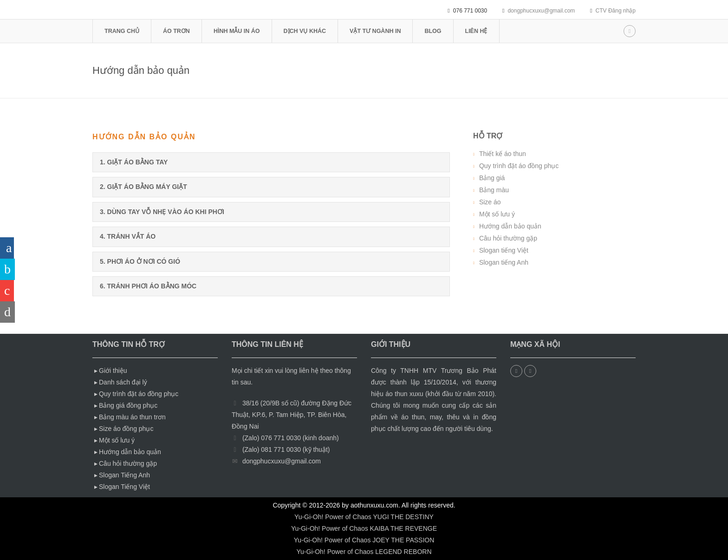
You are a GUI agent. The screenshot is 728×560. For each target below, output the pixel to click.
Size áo (490, 202)
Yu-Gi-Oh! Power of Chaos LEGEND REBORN (364, 552)
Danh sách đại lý (123, 382)
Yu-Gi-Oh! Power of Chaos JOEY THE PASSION (364, 540)
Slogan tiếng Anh (504, 262)
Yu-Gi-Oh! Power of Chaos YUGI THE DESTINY (364, 517)
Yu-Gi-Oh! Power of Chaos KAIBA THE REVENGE (364, 528)
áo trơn (176, 31)
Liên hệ (476, 31)
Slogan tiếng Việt (504, 250)
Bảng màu (494, 190)
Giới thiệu (113, 371)
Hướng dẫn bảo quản (510, 226)
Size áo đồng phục (126, 429)
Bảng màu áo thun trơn (132, 417)
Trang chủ (122, 31)
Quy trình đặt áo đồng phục (519, 166)
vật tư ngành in (375, 31)
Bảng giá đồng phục (128, 405)
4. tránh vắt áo (128, 236)
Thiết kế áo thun (503, 154)
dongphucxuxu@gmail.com (541, 11)
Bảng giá (492, 178)
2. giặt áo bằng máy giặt (143, 187)
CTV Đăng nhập (616, 11)
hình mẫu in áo (237, 31)
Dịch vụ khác (305, 31)
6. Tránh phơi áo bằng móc (148, 286)
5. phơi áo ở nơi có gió (140, 261)
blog (433, 31)
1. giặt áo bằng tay (134, 162)
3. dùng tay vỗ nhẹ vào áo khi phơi (162, 212)
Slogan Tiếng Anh (124, 475)
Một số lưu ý (497, 214)
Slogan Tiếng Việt (124, 487)
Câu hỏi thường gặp (508, 238)
